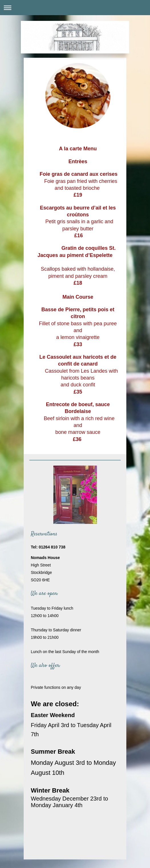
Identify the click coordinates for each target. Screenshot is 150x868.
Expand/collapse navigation (75, 8)
